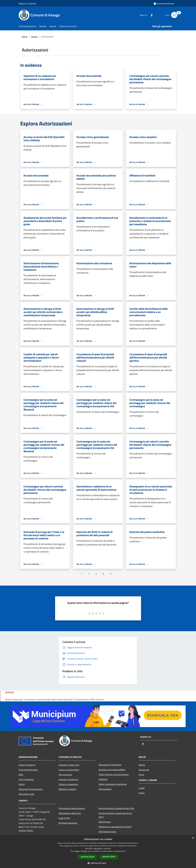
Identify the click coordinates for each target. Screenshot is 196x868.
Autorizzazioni (105, 789)
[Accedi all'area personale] (164, 4)
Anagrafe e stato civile (69, 765)
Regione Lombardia (27, 4)
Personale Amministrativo (31, 789)
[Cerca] (174, 15)
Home (25, 37)
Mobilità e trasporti (67, 789)
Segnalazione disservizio (70, 813)
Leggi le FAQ (64, 818)
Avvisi (141, 775)
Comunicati (144, 770)
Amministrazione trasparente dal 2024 (116, 808)
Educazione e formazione (110, 765)
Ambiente (103, 779)
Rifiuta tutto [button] (109, 857)
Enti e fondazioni (26, 779)
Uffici (21, 775)
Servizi (34, 37)
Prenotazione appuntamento (72, 808)
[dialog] (98, 852)
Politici (22, 784)
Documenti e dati (26, 794)
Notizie (142, 765)
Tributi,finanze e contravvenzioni (114, 774)
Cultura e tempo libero (69, 770)
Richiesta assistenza (68, 823)
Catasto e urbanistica (68, 784)
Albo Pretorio (105, 822)
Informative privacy (108, 832)
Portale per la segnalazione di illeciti (115, 827)
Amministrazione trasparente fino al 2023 (115, 815)
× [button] (193, 838)
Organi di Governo (27, 765)
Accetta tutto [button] (88, 857)
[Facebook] (150, 15)
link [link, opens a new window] (124, 851)
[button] (98, 863)
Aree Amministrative (28, 770)
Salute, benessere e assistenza (113, 784)
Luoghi (142, 788)
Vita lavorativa (65, 775)
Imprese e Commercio (68, 779)
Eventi (142, 793)
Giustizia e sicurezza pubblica (112, 770)
